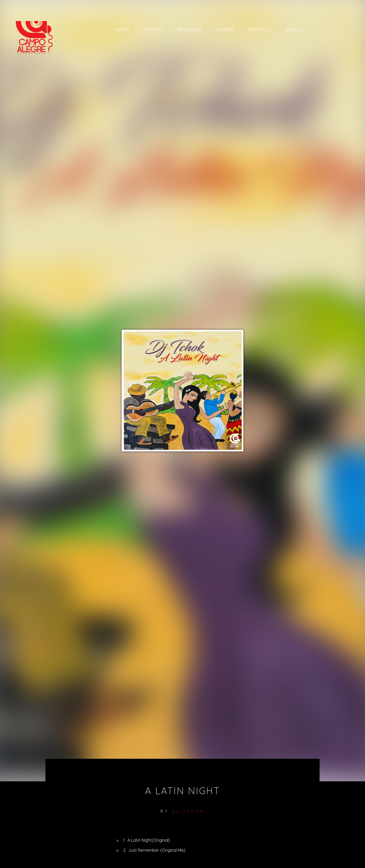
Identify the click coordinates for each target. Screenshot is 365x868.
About (294, 30)
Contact (259, 30)
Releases (190, 30)
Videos (225, 30)
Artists (154, 30)
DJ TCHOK (188, 811)
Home (122, 30)
